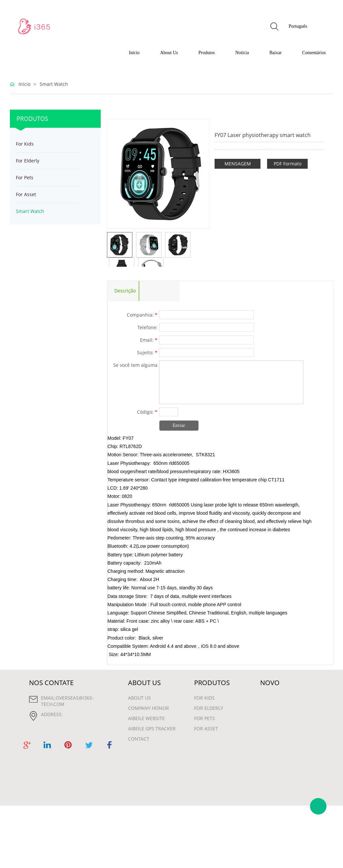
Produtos (207, 53)
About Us (169, 53)
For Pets (25, 177)
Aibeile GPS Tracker (152, 729)
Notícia (242, 53)
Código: (147, 412)
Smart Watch (54, 84)
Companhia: (142, 315)
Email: (149, 340)
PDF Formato (288, 164)
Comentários (314, 53)
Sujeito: (147, 352)
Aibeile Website (146, 718)
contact (139, 739)
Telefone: (147, 327)
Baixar (275, 53)
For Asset (26, 194)
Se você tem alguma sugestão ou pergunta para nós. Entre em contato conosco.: (133, 366)
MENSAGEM (238, 164)
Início (134, 53)
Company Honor (149, 708)
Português (298, 26)
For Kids (25, 144)
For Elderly (28, 161)
